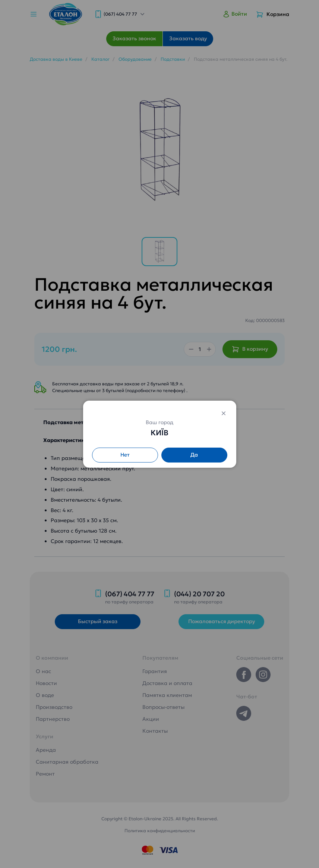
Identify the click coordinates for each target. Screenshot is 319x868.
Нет (125, 455)
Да (194, 455)
